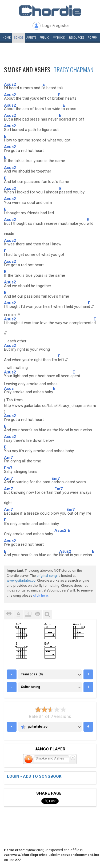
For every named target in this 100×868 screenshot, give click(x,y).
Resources (77, 38)
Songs (19, 38)
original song (47, 576)
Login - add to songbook (34, 776)
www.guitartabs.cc (21, 580)
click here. (41, 595)
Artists (31, 38)
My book (59, 38)
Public (44, 38)
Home (7, 38)
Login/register (56, 26)
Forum (93, 38)
